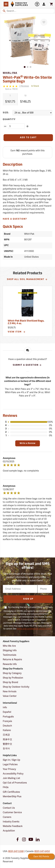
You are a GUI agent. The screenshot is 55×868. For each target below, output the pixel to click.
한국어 (6, 749)
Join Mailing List (11, 778)
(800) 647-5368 (16, 851)
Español (7, 712)
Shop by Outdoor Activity (16, 687)
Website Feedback (13, 826)
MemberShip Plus (12, 797)
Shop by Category (12, 673)
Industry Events (11, 822)
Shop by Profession (13, 678)
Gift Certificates (11, 792)
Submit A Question (27, 365)
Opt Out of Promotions (15, 783)
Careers (7, 817)
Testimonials (10, 655)
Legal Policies (10, 764)
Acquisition (9, 831)
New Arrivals (10, 692)
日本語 (6, 735)
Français (7, 721)
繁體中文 (7, 744)
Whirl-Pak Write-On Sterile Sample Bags (27, 79)
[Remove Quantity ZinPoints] (5, 126)
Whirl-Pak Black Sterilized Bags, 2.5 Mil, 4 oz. (26, 322)
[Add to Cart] (28, 138)
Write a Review (28, 443)
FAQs (6, 787)
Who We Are (9, 646)
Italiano (7, 730)
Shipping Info (10, 650)
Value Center (10, 696)
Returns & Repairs (12, 660)
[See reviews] (24, 86)
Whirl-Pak (10, 73)
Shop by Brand (10, 682)
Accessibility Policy (13, 774)
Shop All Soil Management (27, 279)
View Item (17, 332)
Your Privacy (9, 769)
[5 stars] (10, 86)
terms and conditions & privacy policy (34, 629)
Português (8, 717)
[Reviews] (16, 86)
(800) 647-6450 (42, 851)
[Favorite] (44, 22)
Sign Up (28, 599)
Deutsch (7, 726)
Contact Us (9, 808)
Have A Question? (15, 219)
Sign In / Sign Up (11, 760)
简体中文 (7, 739)
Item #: (11, 89)
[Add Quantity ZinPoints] (27, 126)
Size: (6, 113)
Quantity (9, 120)
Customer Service (12, 812)
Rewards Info (10, 664)
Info (5, 707)
